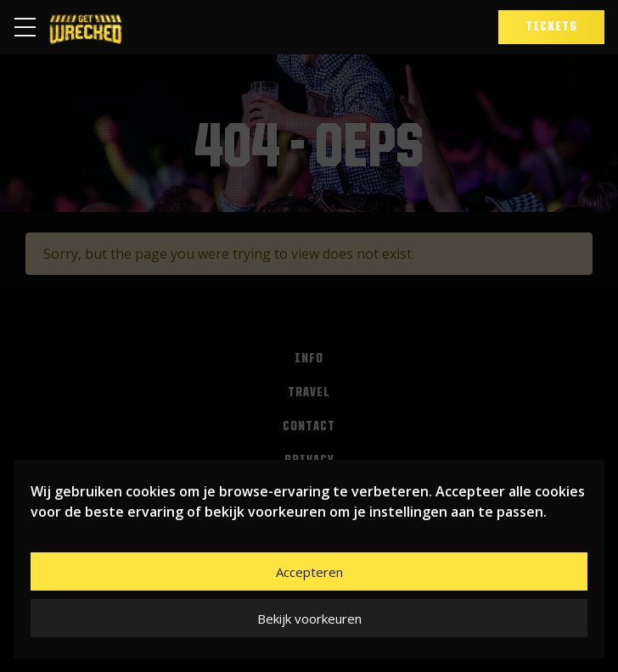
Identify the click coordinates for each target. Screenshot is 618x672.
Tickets (551, 27)
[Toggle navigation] (30, 27)
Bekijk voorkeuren (309, 619)
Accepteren (309, 572)
